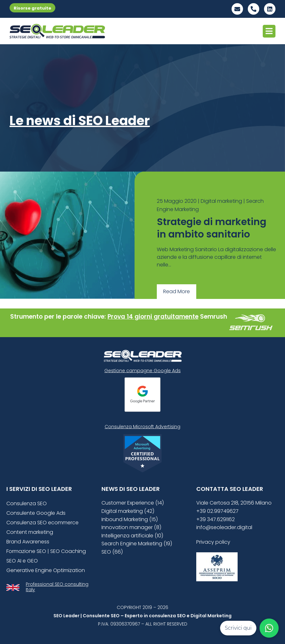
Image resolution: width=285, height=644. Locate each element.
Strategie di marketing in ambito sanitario (212, 228)
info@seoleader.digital (224, 527)
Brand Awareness (28, 542)
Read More (177, 291)
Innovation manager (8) (131, 527)
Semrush (214, 317)
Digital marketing (221, 201)
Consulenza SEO (27, 503)
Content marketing (30, 532)
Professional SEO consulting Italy (57, 587)
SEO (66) (112, 552)
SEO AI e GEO (22, 561)
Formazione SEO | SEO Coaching (46, 551)
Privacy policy (213, 542)
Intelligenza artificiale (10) (132, 536)
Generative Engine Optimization (46, 570)
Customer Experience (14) (133, 503)
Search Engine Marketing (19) (137, 544)
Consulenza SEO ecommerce (42, 523)
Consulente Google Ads (36, 513)
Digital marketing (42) (128, 511)
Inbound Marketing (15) (130, 519)
